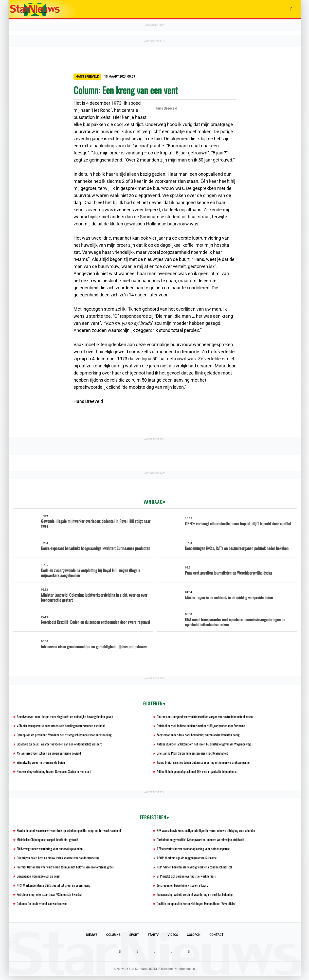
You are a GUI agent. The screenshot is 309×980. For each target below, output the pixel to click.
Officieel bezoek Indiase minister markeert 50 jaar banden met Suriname (203, 726)
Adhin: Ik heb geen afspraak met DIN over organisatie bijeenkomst (198, 773)
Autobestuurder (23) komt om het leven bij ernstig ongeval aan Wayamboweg (205, 745)
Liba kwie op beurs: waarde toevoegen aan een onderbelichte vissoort (61, 745)
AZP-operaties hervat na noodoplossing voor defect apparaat (195, 851)
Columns (113, 939)
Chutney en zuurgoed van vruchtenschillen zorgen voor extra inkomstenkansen (206, 717)
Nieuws (92, 939)
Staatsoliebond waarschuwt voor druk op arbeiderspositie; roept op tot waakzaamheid (71, 832)
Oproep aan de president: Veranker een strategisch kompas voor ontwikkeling (66, 735)
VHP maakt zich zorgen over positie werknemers (188, 879)
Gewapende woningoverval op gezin (39, 879)
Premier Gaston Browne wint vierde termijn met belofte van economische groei (67, 870)
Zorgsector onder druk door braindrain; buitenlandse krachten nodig (200, 735)
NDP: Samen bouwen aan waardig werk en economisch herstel (196, 870)
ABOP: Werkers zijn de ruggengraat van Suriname (188, 860)
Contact (216, 939)
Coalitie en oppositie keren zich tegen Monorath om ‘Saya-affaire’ (198, 907)
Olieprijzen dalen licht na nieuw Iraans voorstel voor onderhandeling (60, 860)
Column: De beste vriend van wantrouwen (43, 907)
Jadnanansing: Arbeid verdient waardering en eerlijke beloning (196, 898)
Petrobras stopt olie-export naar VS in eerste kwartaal (51, 898)
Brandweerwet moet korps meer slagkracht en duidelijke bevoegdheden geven (66, 717)
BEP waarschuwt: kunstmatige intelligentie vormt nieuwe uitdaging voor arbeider (208, 832)
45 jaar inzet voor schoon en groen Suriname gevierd (50, 754)
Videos (173, 939)
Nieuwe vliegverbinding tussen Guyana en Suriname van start (55, 773)
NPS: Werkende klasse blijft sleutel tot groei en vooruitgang (54, 889)
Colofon (194, 939)
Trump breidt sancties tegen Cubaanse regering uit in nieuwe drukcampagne (205, 764)
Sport (134, 939)
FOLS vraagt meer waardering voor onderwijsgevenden (51, 851)
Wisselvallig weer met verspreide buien (41, 764)
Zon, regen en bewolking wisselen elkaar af (184, 889)
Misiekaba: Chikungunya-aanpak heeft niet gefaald (48, 842)
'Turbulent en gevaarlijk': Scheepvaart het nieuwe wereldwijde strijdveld (202, 842)
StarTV (153, 939)
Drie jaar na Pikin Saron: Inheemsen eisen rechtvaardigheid (194, 754)
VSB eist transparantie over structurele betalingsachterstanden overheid (63, 726)
